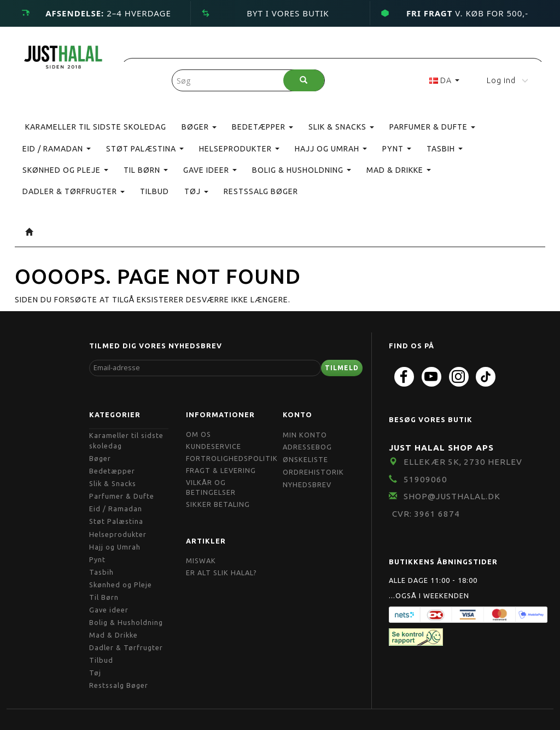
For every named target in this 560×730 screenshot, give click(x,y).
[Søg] (304, 80)
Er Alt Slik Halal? (221, 573)
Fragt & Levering (221, 470)
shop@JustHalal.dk (452, 496)
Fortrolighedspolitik (232, 458)
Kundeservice (214, 446)
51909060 (425, 479)
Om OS (199, 434)
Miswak (201, 560)
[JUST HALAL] (63, 55)
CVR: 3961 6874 (426, 514)
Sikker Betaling (218, 504)
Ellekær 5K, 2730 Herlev (463, 462)
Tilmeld (342, 368)
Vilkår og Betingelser (211, 487)
